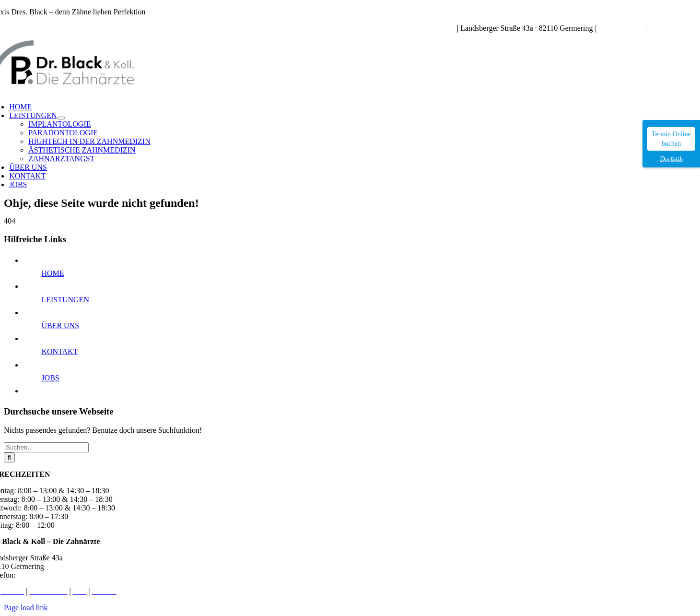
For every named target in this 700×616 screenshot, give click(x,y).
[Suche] (9, 457)
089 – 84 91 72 (621, 28)
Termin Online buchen (671, 139)
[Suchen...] (46, 447)
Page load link (26, 608)
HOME (52, 273)
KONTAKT (59, 351)
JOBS (50, 378)
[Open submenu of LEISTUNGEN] (61, 118)
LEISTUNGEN (65, 300)
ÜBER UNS (60, 326)
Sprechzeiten (435, 28)
